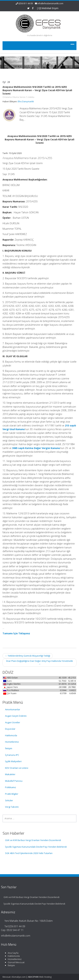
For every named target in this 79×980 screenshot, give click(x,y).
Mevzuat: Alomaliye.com (14, 977)
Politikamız (11, 787)
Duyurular (10, 729)
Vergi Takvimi (12, 807)
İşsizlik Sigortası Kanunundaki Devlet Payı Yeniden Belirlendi (36, 847)
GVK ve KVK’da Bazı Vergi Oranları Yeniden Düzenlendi (33, 840)
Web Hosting (45, 977)
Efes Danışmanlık (26, 102)
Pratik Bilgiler (12, 794)
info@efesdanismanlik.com (50, 3)
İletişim (9, 748)
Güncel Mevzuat (15, 962)
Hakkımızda (11, 735)
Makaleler (10, 774)
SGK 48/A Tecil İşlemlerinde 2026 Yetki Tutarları (29, 853)
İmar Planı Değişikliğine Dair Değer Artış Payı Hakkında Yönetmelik (39, 663)
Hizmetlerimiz (12, 742)
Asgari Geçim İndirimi (16, 716)
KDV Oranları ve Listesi (17, 768)
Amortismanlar (13, 709)
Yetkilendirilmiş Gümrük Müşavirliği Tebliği (28, 656)
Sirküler (9, 800)
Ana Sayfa (12, 953)
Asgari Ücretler (13, 722)
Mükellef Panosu (14, 781)
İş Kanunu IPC (12, 755)
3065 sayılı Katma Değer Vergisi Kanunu (36, 448)
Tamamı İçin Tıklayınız (16, 633)
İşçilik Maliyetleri (13, 761)
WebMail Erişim (49, 8)
